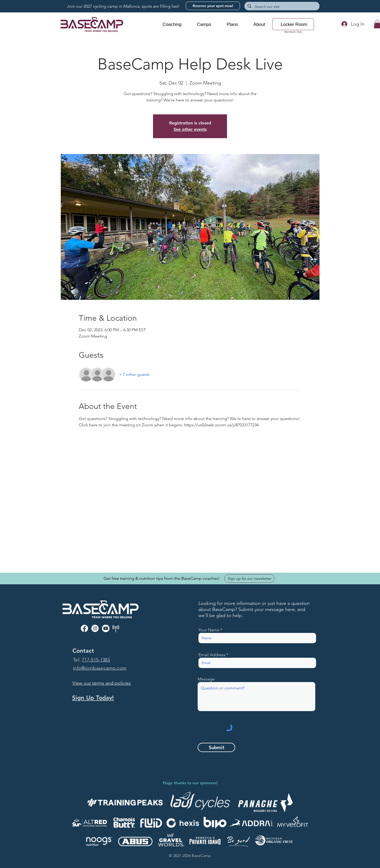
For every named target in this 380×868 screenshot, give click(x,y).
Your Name (209, 630)
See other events (190, 129)
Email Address (212, 655)
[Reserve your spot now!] (213, 6)
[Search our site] (281, 7)
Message (206, 679)
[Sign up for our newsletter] (249, 578)
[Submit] (216, 747)
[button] (172, 25)
